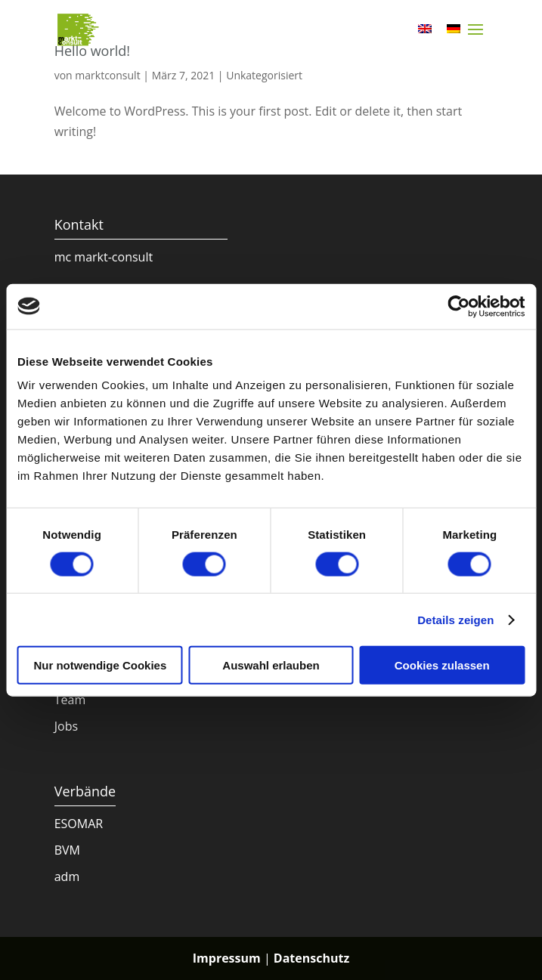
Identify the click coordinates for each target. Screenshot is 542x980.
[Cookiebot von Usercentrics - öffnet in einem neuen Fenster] (458, 306)
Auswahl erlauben (271, 665)
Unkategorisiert (264, 75)
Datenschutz (311, 958)
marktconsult (107, 75)
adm (67, 876)
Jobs (66, 726)
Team (70, 700)
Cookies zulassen (442, 665)
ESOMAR (79, 824)
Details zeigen (455, 619)
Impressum (227, 958)
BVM (67, 850)
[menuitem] (425, 28)
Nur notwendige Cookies (100, 665)
